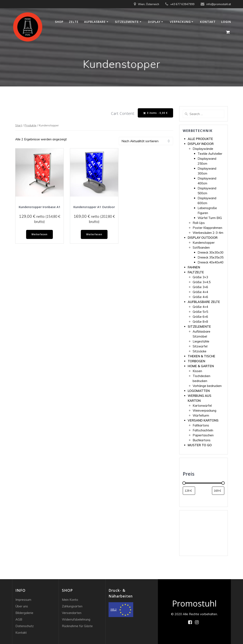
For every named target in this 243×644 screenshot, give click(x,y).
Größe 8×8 (200, 322)
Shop (59, 22)
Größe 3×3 (200, 277)
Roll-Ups (199, 223)
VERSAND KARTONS (203, 420)
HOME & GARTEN (201, 366)
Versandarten (72, 613)
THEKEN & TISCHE (201, 356)
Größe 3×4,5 (202, 282)
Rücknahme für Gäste (77, 626)
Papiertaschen (203, 435)
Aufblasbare (95, 22)
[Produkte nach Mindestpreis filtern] (189, 491)
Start (19, 125)
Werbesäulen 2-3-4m (208, 233)
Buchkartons (202, 440)
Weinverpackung (204, 411)
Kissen (197, 371)
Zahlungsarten (72, 606)
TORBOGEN (196, 361)
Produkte (30, 125)
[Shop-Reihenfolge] (146, 141)
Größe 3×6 (200, 287)
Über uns (22, 606)
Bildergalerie (24, 613)
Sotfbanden (201, 247)
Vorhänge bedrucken (207, 386)
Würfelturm (201, 415)
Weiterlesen (40, 235)
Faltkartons (201, 425)
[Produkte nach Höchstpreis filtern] (218, 491)
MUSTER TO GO (200, 445)
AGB (19, 619)
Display (154, 22)
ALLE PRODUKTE (200, 139)
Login (226, 22)
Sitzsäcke (200, 351)
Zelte (74, 22)
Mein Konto (70, 600)
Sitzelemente (127, 22)
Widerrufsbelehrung (76, 619)
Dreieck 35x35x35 (211, 257)
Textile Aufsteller (210, 154)
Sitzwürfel (200, 346)
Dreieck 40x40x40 (211, 262)
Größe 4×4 (200, 292)
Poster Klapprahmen (207, 228)
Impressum (23, 600)
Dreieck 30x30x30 (211, 252)
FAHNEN (194, 267)
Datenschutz (25, 626)
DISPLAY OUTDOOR (203, 238)
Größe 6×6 (200, 317)
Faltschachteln (203, 430)
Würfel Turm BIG (210, 218)
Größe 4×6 (200, 297)
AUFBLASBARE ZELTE (204, 302)
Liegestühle (201, 341)
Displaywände (203, 149)
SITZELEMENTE (199, 327)
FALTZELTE (196, 272)
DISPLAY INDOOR (201, 144)
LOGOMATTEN (199, 391)
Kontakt (208, 22)
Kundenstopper (204, 243)
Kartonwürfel (202, 406)
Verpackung (180, 22)
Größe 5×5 (200, 312)
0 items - (155, 113)
